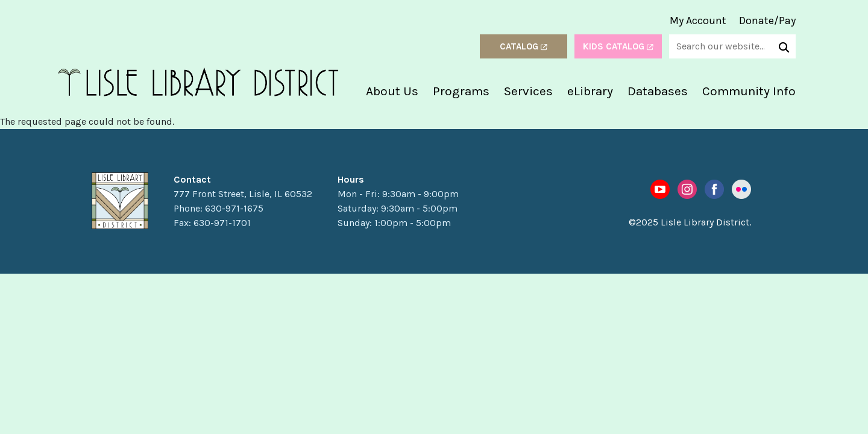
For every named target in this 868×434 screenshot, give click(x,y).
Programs (461, 91)
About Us (392, 91)
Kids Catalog (618, 46)
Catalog (524, 46)
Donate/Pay (767, 20)
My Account (698, 20)
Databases (658, 91)
